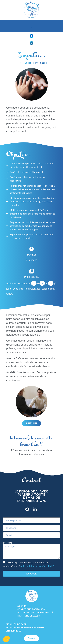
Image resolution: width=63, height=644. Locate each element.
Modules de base (16, 624)
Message (8, 543)
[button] (31, 26)
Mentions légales (29, 616)
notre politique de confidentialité (37, 566)
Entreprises (14, 631)
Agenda (22, 606)
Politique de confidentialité (35, 613)
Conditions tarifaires (31, 609)
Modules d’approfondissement (25, 628)
